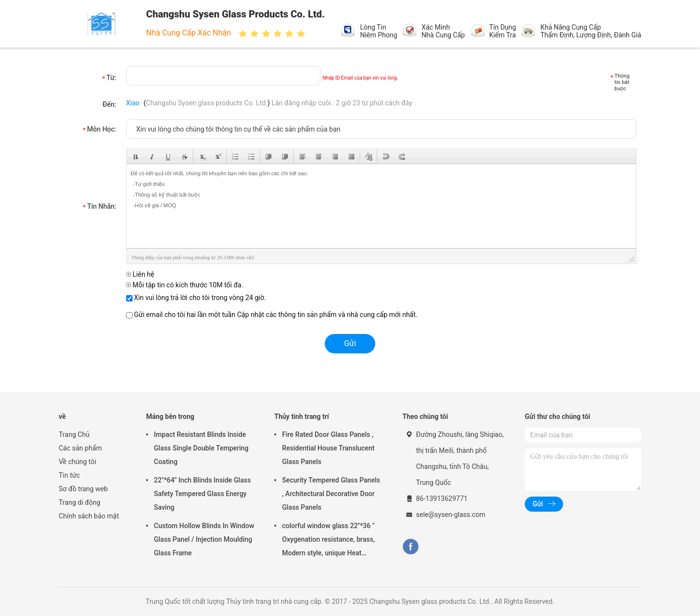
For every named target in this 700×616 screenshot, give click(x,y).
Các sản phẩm (80, 448)
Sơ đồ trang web (83, 489)
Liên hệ (140, 274)
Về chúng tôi (77, 462)
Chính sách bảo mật (89, 516)
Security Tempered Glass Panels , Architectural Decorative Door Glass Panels (331, 494)
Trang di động (80, 502)
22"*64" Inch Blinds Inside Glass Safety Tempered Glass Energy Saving (202, 494)
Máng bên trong (170, 416)
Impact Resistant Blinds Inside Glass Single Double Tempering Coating (201, 448)
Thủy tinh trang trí (302, 416)
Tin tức (69, 475)
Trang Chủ (74, 434)
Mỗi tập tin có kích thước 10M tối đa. (185, 285)
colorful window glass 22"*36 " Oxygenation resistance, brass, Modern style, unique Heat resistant (328, 541)
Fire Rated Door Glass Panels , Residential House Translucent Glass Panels (328, 448)
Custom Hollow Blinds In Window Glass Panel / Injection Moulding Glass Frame (204, 539)
